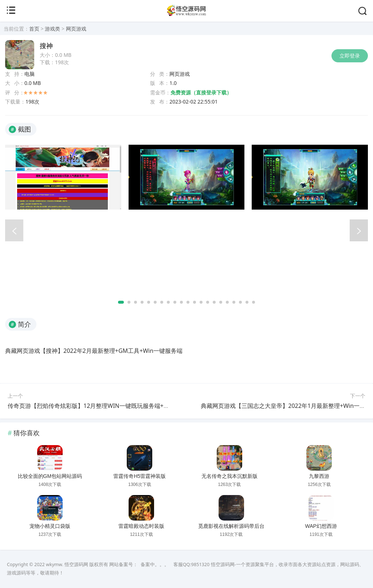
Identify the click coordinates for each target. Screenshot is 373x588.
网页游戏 (76, 29)
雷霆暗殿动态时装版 (141, 526)
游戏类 (52, 29)
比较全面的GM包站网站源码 (50, 476)
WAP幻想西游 (321, 526)
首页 (34, 29)
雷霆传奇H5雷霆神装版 (140, 476)
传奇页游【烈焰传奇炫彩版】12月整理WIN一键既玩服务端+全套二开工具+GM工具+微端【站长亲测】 (140, 406)
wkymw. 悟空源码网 (67, 564)
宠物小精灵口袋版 (50, 526)
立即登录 (350, 56)
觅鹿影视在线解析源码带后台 (231, 526)
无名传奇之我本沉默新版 (229, 476)
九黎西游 (319, 476)
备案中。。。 (155, 564)
